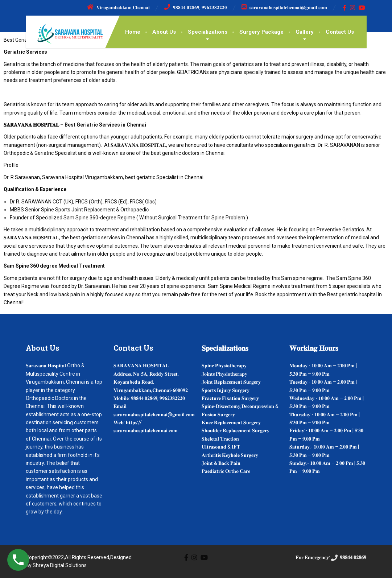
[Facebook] (345, 8)
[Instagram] (353, 8)
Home (133, 32)
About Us (164, 32)
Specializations (208, 32)
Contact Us (340, 32)
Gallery (305, 32)
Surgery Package (261, 32)
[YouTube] (362, 8)
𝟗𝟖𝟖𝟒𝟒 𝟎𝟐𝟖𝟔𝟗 (348, 557)
